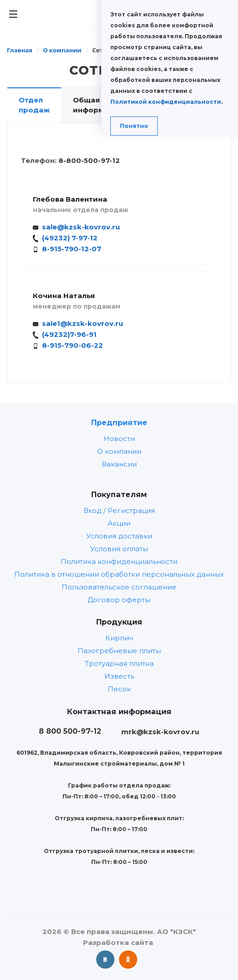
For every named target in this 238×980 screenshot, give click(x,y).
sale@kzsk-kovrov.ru (81, 227)
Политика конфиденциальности (119, 561)
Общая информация (98, 105)
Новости (119, 439)
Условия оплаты (119, 549)
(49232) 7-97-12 (70, 238)
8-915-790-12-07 (72, 249)
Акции (119, 523)
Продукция (119, 622)
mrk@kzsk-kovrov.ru (160, 732)
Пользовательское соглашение (119, 587)
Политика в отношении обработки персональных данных (119, 574)
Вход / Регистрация (119, 510)
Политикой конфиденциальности (166, 102)
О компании (119, 451)
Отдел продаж (34, 105)
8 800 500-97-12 (70, 731)
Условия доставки (119, 536)
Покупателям (119, 494)
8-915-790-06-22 (72, 345)
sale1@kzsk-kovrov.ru (83, 323)
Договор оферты (119, 600)
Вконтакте (105, 960)
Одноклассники (128, 960)
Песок (119, 689)
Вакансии (119, 464)
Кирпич (119, 638)
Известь (119, 676)
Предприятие (119, 422)
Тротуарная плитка (119, 663)
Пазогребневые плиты (119, 651)
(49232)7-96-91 (69, 334)
